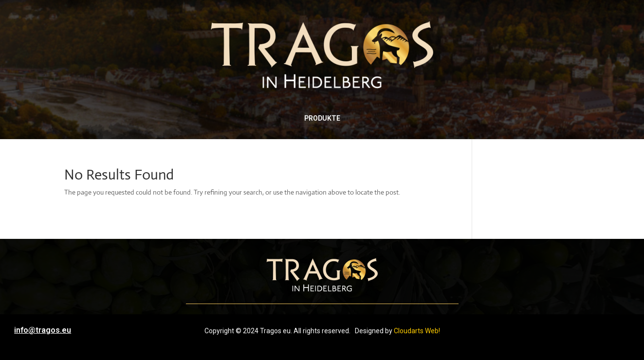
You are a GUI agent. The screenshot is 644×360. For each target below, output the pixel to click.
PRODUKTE (322, 118)
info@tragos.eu (43, 330)
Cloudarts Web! (417, 331)
